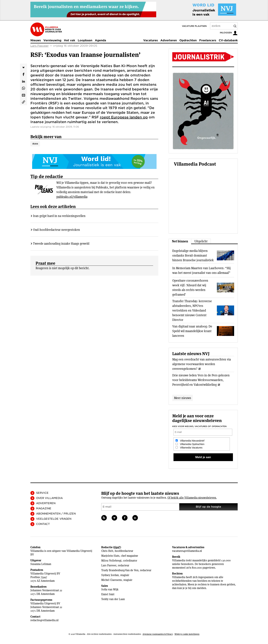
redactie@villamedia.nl (44, 620)
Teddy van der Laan (113, 599)
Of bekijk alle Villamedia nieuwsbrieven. (192, 498)
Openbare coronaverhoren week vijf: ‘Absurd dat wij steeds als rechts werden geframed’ (190, 288)
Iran (35, 144)
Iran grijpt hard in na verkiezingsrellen (59, 216)
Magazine (44, 508)
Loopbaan (85, 40)
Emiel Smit (108, 594)
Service (42, 493)
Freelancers (208, 40)
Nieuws (36, 40)
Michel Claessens (112, 580)
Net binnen (180, 241)
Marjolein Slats (110, 556)
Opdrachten (188, 40)
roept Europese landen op (124, 117)
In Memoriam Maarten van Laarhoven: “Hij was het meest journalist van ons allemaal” (201, 270)
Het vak (70, 40)
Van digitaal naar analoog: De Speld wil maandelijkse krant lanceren (192, 331)
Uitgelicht (201, 241)
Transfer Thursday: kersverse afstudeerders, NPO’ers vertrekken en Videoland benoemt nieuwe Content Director (192, 310)
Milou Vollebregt (111, 561)
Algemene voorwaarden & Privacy (158, 634)
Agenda (100, 40)
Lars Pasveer (40, 46)
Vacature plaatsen (194, 26)
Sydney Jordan (110, 575)
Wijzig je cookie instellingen (187, 634)
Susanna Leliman (41, 564)
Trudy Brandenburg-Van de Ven (120, 570)
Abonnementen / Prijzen (56, 514)
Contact (43, 524)
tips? (117, 547)
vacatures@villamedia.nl (187, 551)
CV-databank (228, 40)
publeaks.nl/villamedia (72, 197)
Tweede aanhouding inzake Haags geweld (61, 244)
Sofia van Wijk (110, 589)
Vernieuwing (52, 40)
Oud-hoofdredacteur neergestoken (57, 230)
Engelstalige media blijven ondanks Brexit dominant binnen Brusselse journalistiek (193, 255)
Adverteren (169, 40)
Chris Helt (107, 551)
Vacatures (151, 40)
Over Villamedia (49, 498)
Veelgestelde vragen (54, 519)
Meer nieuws (183, 398)
